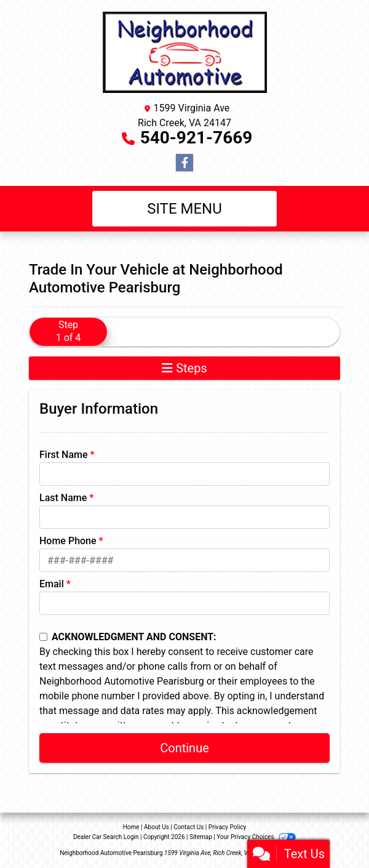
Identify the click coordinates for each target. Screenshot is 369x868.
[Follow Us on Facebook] (184, 163)
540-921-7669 (196, 138)
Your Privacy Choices (256, 837)
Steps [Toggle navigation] (184, 368)
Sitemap (201, 837)
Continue (184, 748)
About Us (157, 827)
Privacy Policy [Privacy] (228, 827)
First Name (64, 455)
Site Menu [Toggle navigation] (184, 209)
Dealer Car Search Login (106, 837)
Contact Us (188, 827)
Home (131, 827)
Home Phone (68, 541)
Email (52, 584)
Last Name (63, 498)
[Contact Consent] (43, 637)
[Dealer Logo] (185, 53)
